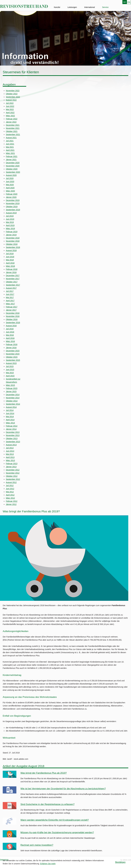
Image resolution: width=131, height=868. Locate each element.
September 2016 (13, 323)
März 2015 (10, 385)
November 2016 (13, 316)
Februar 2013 (12, 464)
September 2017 (13, 285)
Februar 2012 (12, 501)
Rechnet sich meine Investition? (37, 845)
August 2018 (11, 250)
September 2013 (13, 442)
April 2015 (10, 376)
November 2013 (13, 435)
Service (105, 7)
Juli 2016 (10, 329)
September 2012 (13, 479)
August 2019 (11, 213)
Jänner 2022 (11, 122)
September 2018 (13, 247)
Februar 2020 (12, 194)
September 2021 (13, 134)
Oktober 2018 (12, 244)
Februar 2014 (12, 426)
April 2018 (10, 263)
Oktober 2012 (12, 476)
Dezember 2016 (13, 313)
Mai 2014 (10, 417)
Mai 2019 (10, 222)
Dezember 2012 (13, 470)
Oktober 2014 (12, 401)
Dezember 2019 (13, 200)
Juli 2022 (10, 103)
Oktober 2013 (12, 438)
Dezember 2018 (13, 238)
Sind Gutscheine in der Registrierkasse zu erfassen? (47, 804)
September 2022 (13, 97)
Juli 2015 (10, 366)
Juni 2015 (10, 370)
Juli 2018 (10, 254)
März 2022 (10, 116)
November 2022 (13, 91)
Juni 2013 (10, 451)
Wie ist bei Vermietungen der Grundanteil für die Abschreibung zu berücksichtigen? (63, 789)
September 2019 (13, 210)
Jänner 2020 (11, 197)
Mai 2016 (10, 335)
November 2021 (13, 128)
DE (125, 2)
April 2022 (10, 113)
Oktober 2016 (12, 319)
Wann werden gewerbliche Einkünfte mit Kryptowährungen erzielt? (55, 820)
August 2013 (11, 445)
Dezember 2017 (13, 276)
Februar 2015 (12, 388)
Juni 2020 (10, 182)
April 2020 (10, 188)
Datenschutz (4, 860)
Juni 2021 (10, 144)
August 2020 (11, 175)
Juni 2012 (10, 489)
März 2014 (10, 423)
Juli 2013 (10, 448)
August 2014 (11, 407)
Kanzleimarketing (126, 860)
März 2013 (10, 460)
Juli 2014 (10, 410)
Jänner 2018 (11, 272)
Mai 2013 (10, 454)
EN (129, 2)
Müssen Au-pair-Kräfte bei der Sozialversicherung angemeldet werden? (57, 833)
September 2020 (13, 172)
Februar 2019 (12, 232)
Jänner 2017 (11, 310)
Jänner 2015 (11, 391)
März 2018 (10, 266)
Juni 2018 (10, 257)
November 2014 (13, 398)
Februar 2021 (12, 156)
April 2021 (10, 150)
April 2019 (10, 225)
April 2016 (10, 338)
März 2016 (10, 341)
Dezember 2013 (13, 432)
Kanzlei (57, 7)
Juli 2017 (10, 291)
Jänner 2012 (11, 504)
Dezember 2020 (13, 163)
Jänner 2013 (11, 467)
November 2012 (13, 473)
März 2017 (10, 304)
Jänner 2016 (11, 348)
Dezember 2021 (13, 125)
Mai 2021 (10, 147)
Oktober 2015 (12, 357)
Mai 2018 (10, 260)
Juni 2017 (10, 294)
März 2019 (10, 229)
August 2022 (11, 100)
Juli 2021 (10, 141)
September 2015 (13, 360)
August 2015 (11, 363)
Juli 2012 (10, 486)
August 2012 (11, 482)
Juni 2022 (10, 106)
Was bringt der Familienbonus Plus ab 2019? (44, 773)
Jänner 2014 (11, 429)
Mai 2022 (10, 109)
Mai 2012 (10, 492)
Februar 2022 (12, 119)
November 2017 (13, 279)
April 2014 (10, 420)
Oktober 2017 (12, 282)
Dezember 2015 (13, 351)
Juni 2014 (10, 413)
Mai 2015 (10, 373)
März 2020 (10, 191)
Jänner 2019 (11, 235)
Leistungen (72, 7)
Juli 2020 (10, 178)
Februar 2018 (12, 269)
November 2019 (13, 203)
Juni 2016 (10, 332)
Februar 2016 (12, 344)
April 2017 (10, 301)
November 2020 (13, 166)
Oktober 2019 (12, 207)
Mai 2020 (10, 185)
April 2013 (10, 457)
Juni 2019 (10, 219)
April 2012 (10, 495)
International (89, 7)
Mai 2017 (10, 297)
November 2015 (13, 354)
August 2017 (11, 288)
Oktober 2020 (12, 169)
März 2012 (10, 498)
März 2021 (10, 153)
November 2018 (13, 241)
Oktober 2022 (12, 94)
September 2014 (13, 404)
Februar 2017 (12, 307)
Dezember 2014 (13, 395)
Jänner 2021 (11, 160)
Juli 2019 (10, 216)
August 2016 (11, 326)
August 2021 (11, 138)
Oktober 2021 (12, 131)
